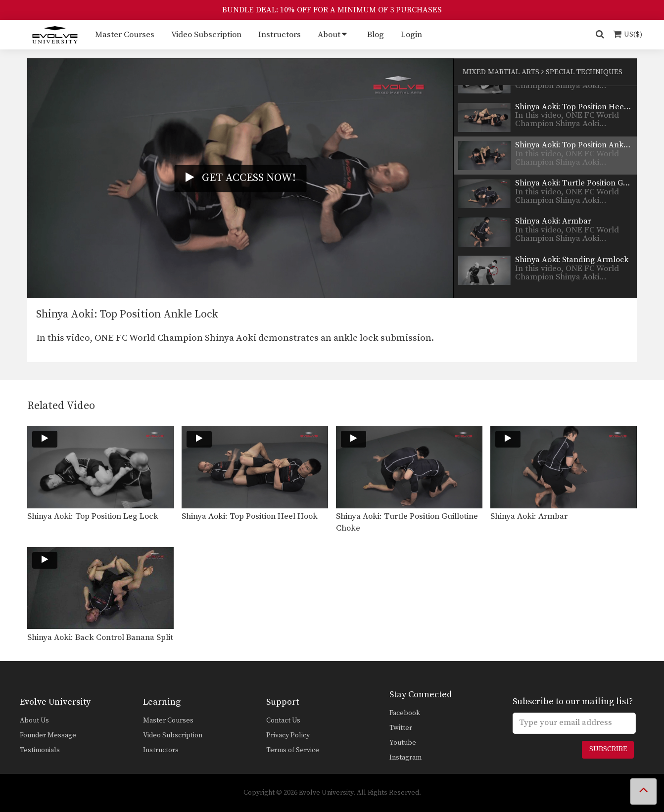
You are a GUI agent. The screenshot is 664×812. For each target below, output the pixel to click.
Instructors (280, 35)
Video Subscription (206, 35)
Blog (376, 35)
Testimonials (40, 750)
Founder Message (48, 735)
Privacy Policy (288, 735)
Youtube (403, 743)
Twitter (401, 728)
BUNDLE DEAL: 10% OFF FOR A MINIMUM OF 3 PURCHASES (332, 10)
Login (411, 35)
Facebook (405, 713)
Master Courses (125, 35)
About (329, 35)
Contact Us (283, 721)
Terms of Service (293, 750)
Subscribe (608, 749)
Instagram (405, 758)
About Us (34, 721)
